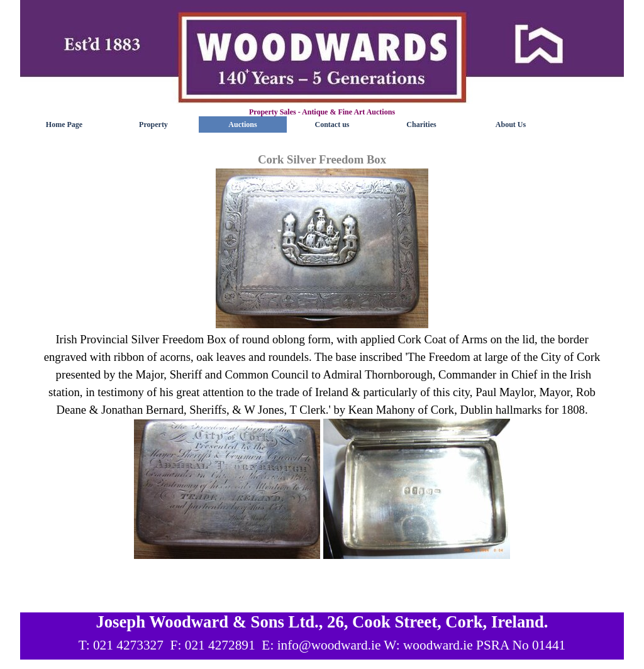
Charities (421, 124)
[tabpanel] (322, 374)
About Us (511, 124)
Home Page (64, 124)
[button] (322, 250)
